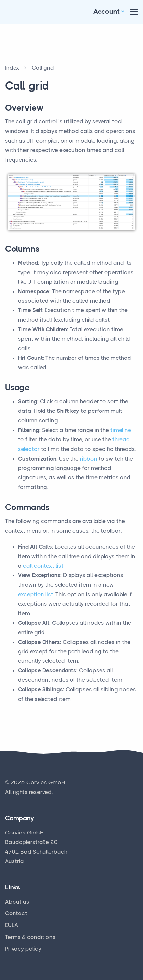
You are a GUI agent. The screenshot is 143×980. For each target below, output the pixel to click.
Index (12, 68)
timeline (121, 430)
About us (17, 902)
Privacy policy (23, 949)
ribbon (89, 459)
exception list (36, 594)
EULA (12, 925)
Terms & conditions (30, 937)
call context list (43, 566)
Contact (16, 913)
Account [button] (106, 12)
